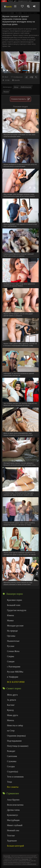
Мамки (10, 620)
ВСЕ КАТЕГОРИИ (16, 682)
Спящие (11, 661)
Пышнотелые (13, 641)
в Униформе (13, 677)
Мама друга (12, 715)
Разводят (11, 751)
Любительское (26, 87)
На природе (12, 631)
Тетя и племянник (15, 777)
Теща (9, 782)
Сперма (10, 656)
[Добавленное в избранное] (22, 7)
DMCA (10, 857)
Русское (11, 646)
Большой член (14, 605)
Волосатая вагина (15, 805)
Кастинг (11, 705)
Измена (10, 615)
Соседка (11, 766)
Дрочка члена (13, 810)
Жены (16, 87)
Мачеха (10, 720)
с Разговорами (14, 667)
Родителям (25, 859)
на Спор (11, 731)
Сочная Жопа (13, 651)
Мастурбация (13, 820)
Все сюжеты (13, 787)
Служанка (12, 761)
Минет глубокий (15, 825)
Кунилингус (13, 815)
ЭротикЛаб (7, 856)
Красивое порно (14, 600)
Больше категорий (15, 846)
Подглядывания (14, 741)
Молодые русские (15, 626)
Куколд (10, 710)
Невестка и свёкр (15, 725)
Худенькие (12, 841)
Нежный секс (13, 830)
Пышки (6, 92)
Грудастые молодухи (17, 610)
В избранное (18, 77)
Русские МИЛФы (15, 672)
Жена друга (12, 695)
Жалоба (16, 80)
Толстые (11, 836)
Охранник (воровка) (16, 736)
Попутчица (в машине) (18, 746)
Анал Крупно (13, 800)
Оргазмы (11, 636)
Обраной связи (32, 864)
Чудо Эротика (8, 7)
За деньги (11, 700)
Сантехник (12, 756)
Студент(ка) (12, 772)
